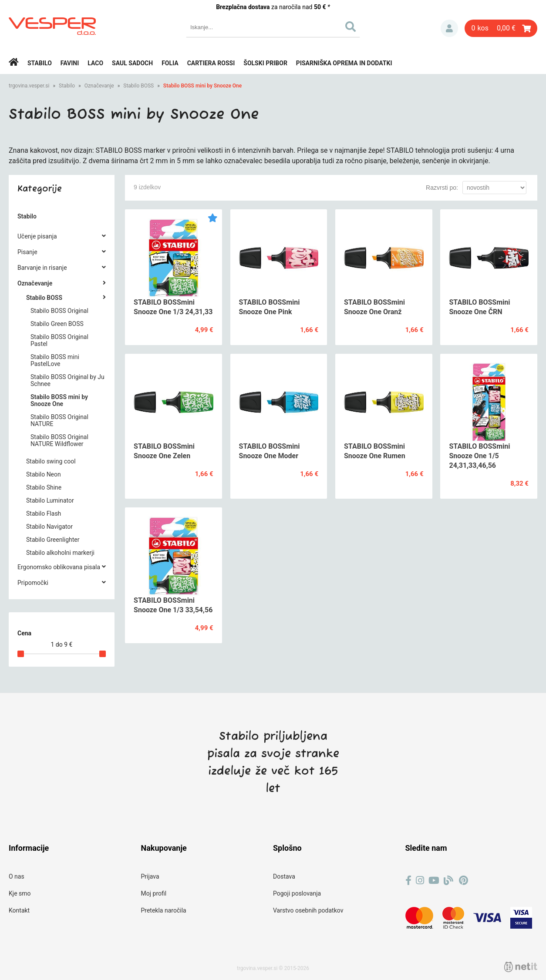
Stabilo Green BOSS (57, 324)
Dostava (284, 876)
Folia (170, 63)
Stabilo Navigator (49, 527)
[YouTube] (434, 881)
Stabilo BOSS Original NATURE (59, 420)
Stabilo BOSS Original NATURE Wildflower (59, 440)
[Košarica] (501, 28)
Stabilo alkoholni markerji (60, 553)
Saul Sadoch (132, 63)
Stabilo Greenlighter (53, 540)
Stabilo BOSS (138, 86)
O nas (17, 876)
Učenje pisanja (37, 236)
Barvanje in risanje (42, 268)
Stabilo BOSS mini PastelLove (55, 360)
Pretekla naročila (164, 910)
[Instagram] (420, 881)
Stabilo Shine (44, 487)
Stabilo (40, 63)
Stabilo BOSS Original (59, 311)
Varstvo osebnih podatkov (308, 910)
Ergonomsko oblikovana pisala (59, 567)
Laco (95, 63)
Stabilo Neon (44, 474)
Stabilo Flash (44, 513)
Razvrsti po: (442, 188)
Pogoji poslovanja (297, 893)
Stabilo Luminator (50, 500)
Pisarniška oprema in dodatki (344, 63)
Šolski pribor (265, 63)
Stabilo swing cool (51, 461)
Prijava (449, 28)
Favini (70, 63)
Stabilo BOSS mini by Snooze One (202, 86)
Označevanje (99, 86)
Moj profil (154, 893)
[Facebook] (408, 881)
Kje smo (20, 893)
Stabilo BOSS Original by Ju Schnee (67, 380)
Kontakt (19, 910)
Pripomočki (33, 583)
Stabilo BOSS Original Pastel (59, 340)
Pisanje (27, 252)
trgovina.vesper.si (29, 86)
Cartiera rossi (211, 63)
